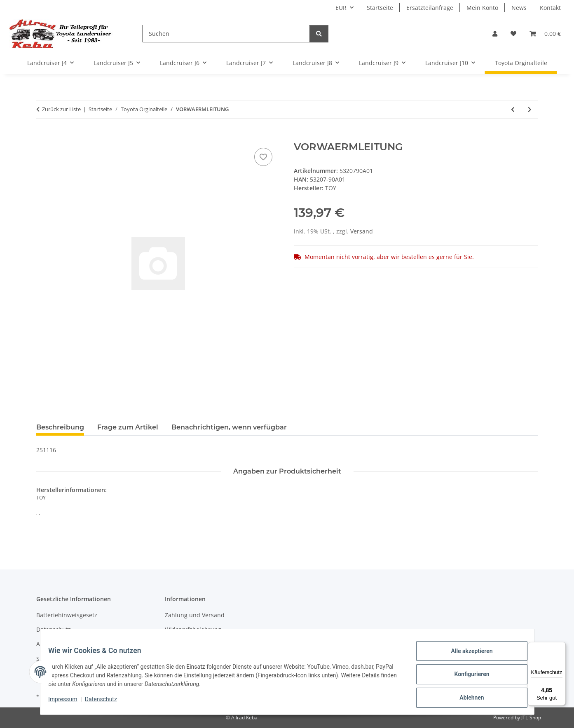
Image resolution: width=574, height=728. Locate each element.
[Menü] (561, 647)
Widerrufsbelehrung (193, 629)
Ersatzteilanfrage (430, 8)
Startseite (380, 8)
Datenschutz (106, 702)
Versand (362, 231)
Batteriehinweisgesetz (67, 615)
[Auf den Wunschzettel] (263, 157)
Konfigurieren (467, 677)
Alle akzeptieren (467, 656)
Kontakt (550, 8)
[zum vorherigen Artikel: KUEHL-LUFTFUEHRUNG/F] (513, 109)
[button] (495, 34)
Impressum (68, 702)
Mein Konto (482, 8)
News (519, 8)
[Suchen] (226, 34)
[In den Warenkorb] (43, 137)
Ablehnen (467, 699)
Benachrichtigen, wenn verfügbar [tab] (229, 427)
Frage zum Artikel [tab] (128, 427)
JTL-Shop (531, 717)
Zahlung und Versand (195, 615)
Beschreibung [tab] (60, 427)
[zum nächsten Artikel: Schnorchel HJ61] (530, 109)
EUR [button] (341, 8)
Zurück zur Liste (61, 109)
